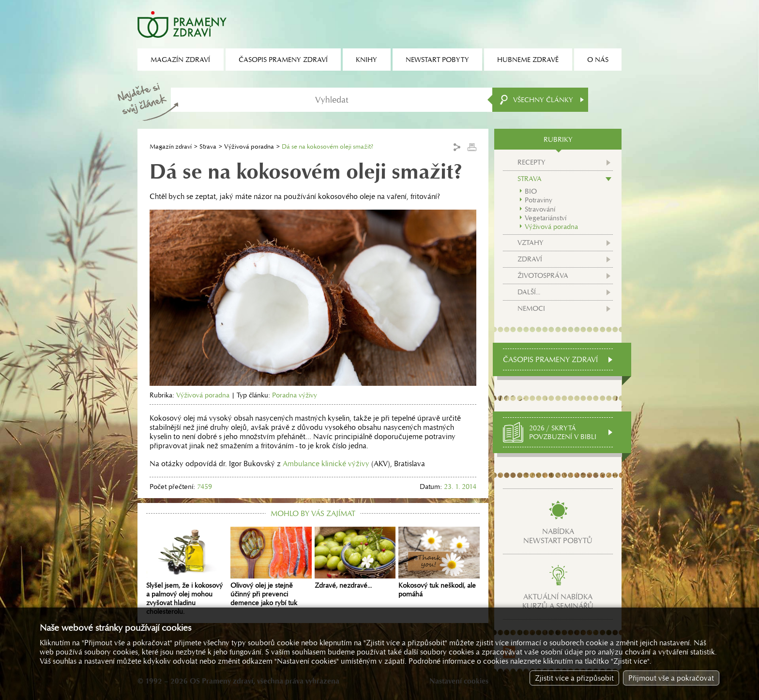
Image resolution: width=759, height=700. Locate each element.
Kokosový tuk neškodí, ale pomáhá (439, 563)
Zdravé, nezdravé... (355, 558)
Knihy (366, 60)
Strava (208, 146)
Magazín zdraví (171, 146)
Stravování (540, 209)
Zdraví (530, 259)
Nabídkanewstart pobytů (558, 536)
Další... (529, 292)
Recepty (531, 162)
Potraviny (539, 200)
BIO (531, 191)
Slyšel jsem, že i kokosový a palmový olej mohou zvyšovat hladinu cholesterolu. (187, 571)
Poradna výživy (295, 395)
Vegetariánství (546, 218)
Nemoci (531, 308)
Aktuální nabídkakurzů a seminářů (558, 601)
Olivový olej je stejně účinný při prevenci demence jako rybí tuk (271, 567)
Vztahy (531, 243)
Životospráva (543, 275)
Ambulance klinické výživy (327, 464)
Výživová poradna (249, 146)
